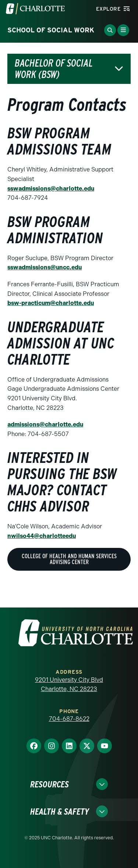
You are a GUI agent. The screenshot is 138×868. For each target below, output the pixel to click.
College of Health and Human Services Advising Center (69, 559)
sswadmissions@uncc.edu (45, 267)
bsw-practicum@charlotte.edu (51, 303)
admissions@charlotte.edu (45, 424)
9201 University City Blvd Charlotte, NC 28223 (69, 685)
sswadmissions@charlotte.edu (51, 189)
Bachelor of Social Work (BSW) (54, 69)
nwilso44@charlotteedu (42, 536)
